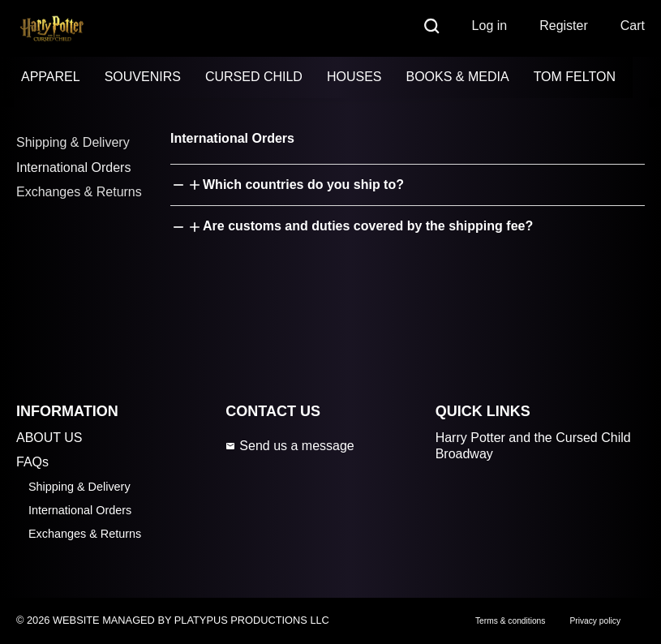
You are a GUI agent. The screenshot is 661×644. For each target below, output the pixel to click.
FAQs (32, 462)
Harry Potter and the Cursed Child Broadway (533, 446)
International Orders (73, 167)
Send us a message (290, 446)
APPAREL (51, 77)
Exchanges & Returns (79, 192)
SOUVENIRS (143, 77)
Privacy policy (595, 621)
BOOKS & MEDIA (457, 77)
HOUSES (354, 77)
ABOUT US (49, 438)
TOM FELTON (575, 77)
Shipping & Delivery (73, 142)
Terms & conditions (510, 621)
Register (564, 26)
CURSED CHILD (254, 77)
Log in (490, 26)
